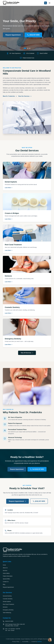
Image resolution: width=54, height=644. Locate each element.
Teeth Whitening (7, 613)
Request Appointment (13, 35)
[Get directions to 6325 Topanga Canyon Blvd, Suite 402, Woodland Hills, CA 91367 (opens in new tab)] (27, 625)
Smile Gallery (6, 573)
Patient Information (8, 576)
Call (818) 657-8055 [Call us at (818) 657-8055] (37, 469)
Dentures (5, 607)
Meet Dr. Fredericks (10, 96)
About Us (5, 568)
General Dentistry (7, 596)
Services (5, 571)
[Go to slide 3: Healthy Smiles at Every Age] (30, 48)
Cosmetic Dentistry (8, 599)
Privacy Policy (16, 642)
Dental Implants (7, 602)
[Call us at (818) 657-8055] (46, 3)
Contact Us (6, 582)
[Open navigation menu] (50, 3)
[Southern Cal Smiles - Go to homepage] (11, 3)
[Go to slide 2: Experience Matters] (28, 48)
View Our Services (25, 96)
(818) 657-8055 (33, 35)
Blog (4, 584)
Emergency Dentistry (8, 610)
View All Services (27, 353)
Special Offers (6, 579)
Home (4, 565)
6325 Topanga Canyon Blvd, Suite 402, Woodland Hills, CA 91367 (21, 513)
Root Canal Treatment (8, 604)
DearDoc (40, 642)
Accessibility (25, 642)
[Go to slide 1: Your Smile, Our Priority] (25, 48)
